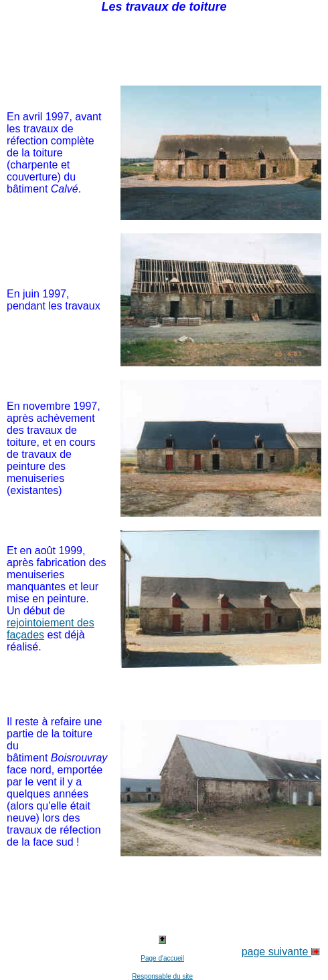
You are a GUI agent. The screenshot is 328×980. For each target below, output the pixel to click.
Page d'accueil (162, 958)
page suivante (281, 952)
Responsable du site (162, 976)
